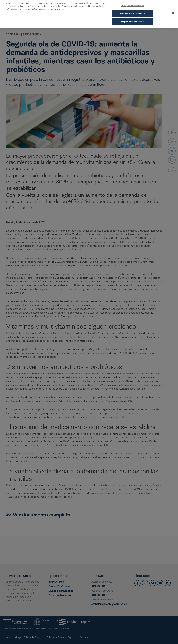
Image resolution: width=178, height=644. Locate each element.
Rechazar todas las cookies (133, 10)
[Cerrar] (173, 9)
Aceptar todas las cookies (133, 18)
